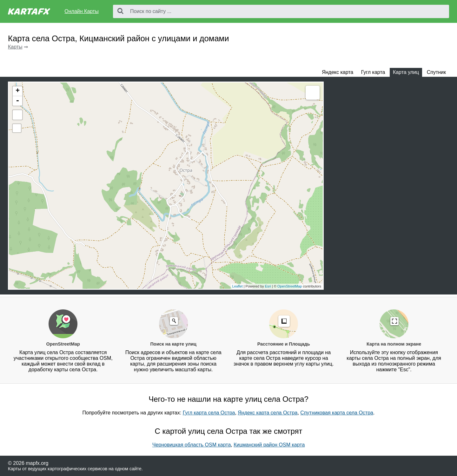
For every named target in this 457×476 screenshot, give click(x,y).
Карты (15, 47)
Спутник (436, 72)
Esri (268, 286)
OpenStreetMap (290, 286)
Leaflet (238, 286)
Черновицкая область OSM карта (192, 445)
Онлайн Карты (81, 11)
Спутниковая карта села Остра (337, 413)
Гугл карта (373, 72)
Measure (313, 93)
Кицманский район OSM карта (269, 445)
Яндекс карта (338, 72)
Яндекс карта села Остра (268, 413)
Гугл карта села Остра (209, 413)
